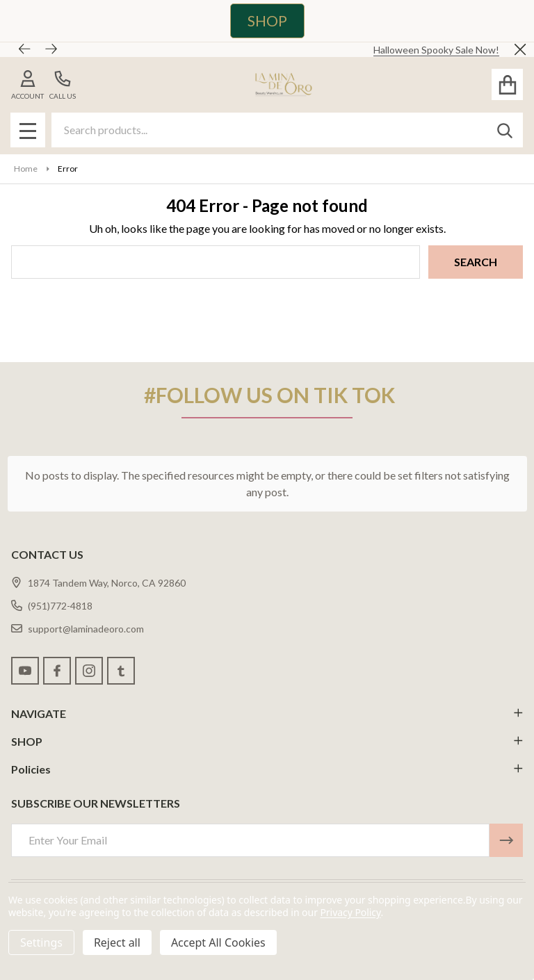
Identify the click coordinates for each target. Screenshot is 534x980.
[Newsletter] (506, 840)
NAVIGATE (267, 713)
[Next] (51, 49)
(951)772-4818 (52, 606)
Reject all (117, 942)
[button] (260, 21)
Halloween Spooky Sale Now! (436, 50)
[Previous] (25, 49)
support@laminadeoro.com (78, 629)
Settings (41, 942)
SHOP (267, 21)
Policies (267, 769)
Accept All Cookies (218, 942)
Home (26, 169)
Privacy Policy (350, 912)
